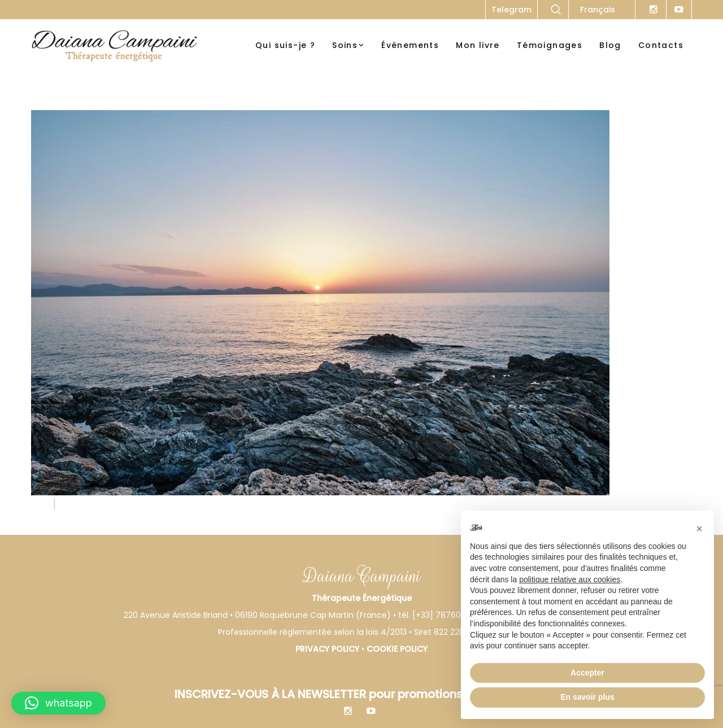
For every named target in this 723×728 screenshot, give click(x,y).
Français (598, 10)
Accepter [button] (587, 673)
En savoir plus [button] (587, 697)
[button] (58, 703)
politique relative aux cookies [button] (570, 579)
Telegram (511, 10)
